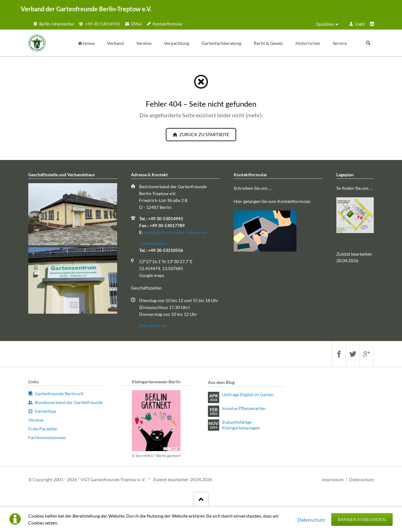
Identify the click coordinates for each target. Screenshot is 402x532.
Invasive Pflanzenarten (244, 408)
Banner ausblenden (362, 519)
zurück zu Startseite (204, 134)
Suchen (368, 43)
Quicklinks (325, 24)
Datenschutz (311, 520)
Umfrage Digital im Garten (248, 394)
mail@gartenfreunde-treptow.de (175, 232)
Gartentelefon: (153, 243)
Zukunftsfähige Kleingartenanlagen (241, 425)
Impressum (333, 479)
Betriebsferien (153, 325)
